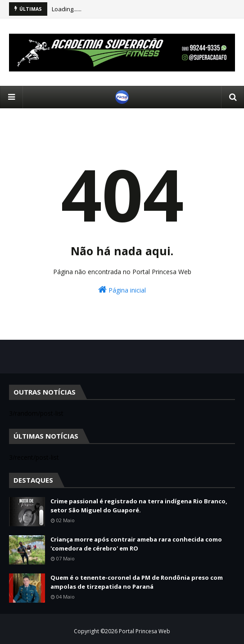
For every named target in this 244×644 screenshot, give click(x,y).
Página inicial (122, 290)
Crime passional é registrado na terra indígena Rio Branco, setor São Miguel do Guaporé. (139, 506)
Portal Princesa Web (145, 631)
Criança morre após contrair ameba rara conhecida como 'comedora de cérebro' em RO (136, 544)
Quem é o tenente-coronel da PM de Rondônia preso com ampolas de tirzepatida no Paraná (137, 582)
